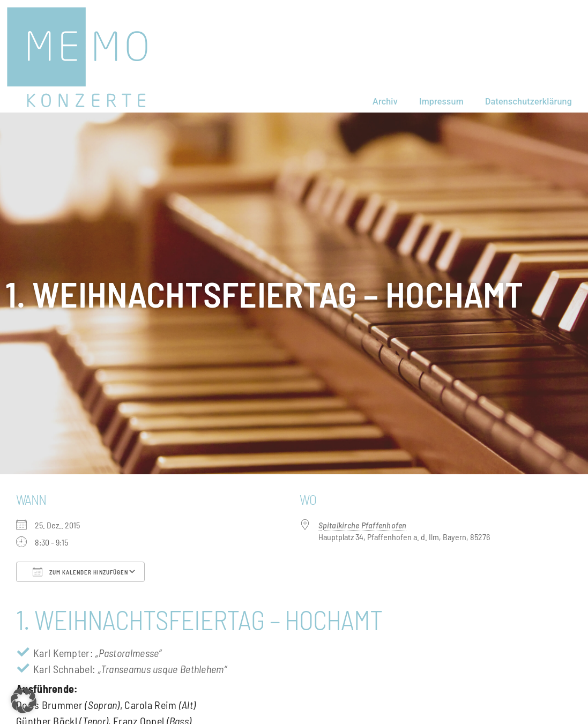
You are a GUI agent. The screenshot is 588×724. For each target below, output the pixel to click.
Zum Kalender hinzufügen (80, 572)
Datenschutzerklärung (529, 102)
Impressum (441, 102)
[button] (24, 700)
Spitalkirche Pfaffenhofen (363, 525)
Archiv (385, 102)
